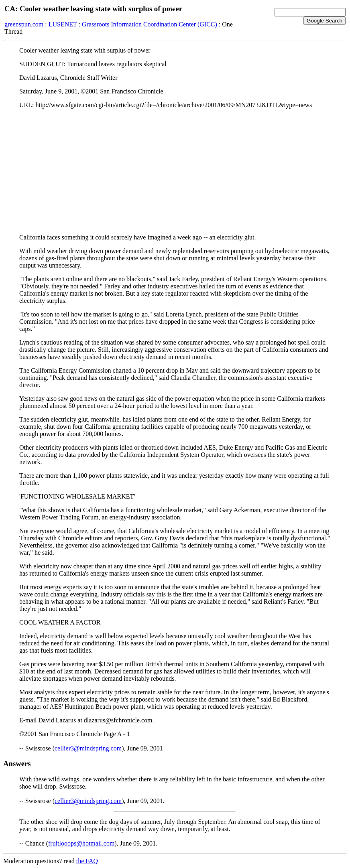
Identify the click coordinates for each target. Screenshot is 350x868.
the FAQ (87, 861)
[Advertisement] (175, 171)
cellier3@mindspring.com (88, 748)
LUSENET (63, 24)
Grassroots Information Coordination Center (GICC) (150, 24)
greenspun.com (24, 24)
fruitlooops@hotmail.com (81, 843)
